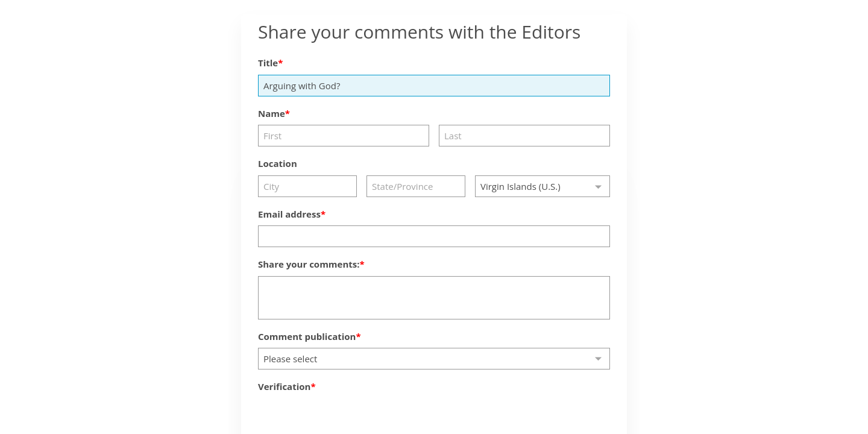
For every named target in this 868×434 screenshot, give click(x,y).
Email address (289, 214)
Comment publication (307, 336)
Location (278, 163)
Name (272, 113)
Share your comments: (309, 264)
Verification (284, 386)
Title (268, 63)
